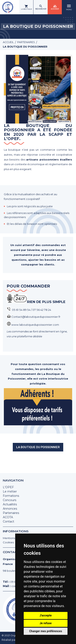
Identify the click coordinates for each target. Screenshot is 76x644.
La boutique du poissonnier (38, 461)
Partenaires (11, 511)
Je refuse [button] (45, 623)
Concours (10, 499)
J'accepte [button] (46, 615)
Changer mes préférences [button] (46, 631)
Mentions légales (15, 537)
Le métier (10, 490)
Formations (11, 494)
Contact (9, 520)
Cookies (8, 541)
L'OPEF (8, 486)
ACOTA (8, 516)
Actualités (10, 503)
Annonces (10, 507)
